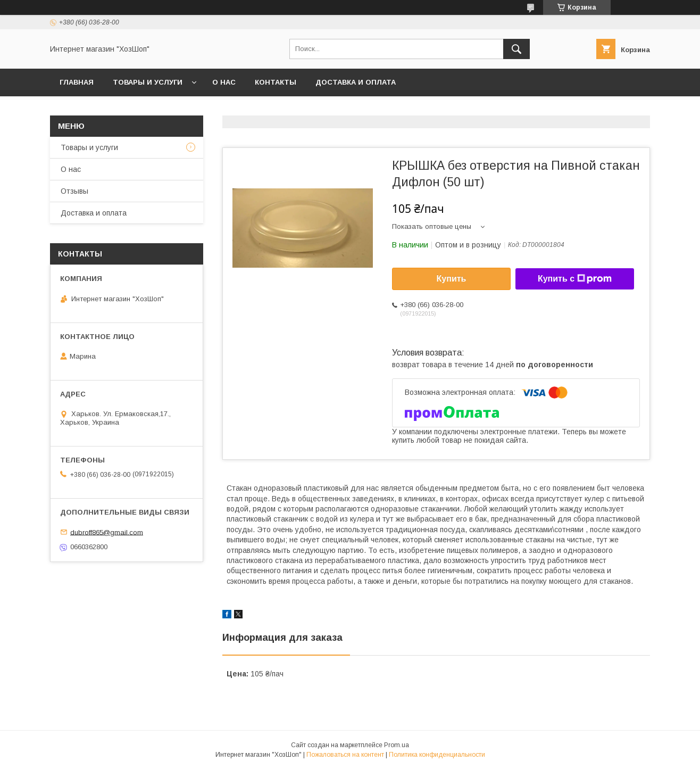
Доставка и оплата (356, 82)
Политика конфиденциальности (437, 755)
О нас (224, 82)
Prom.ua (397, 745)
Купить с (575, 279)
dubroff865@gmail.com (107, 532)
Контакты (276, 82)
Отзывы (74, 191)
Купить (452, 279)
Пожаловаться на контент (345, 755)
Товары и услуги (148, 82)
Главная (77, 82)
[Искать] (516, 49)
